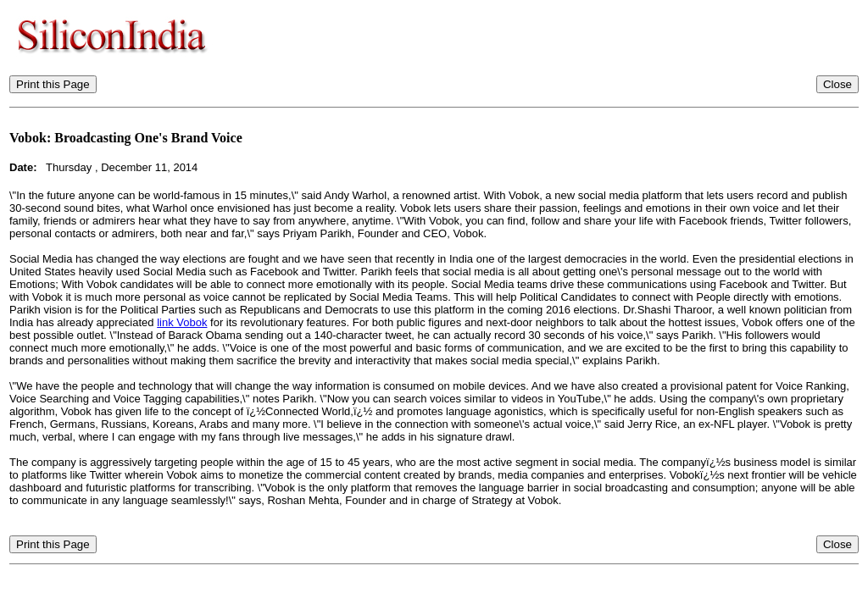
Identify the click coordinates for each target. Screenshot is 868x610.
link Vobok (182, 322)
